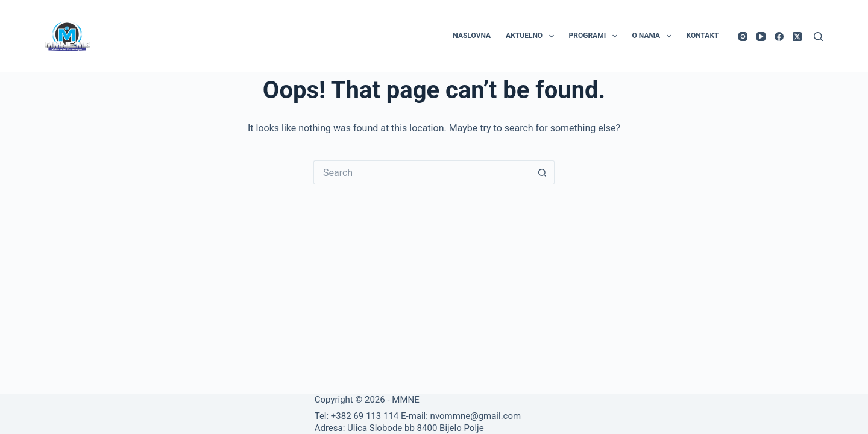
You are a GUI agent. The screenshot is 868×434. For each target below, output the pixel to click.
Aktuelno (532, 36)
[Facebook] (779, 36)
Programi (596, 36)
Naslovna (472, 36)
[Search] (818, 36)
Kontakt (703, 36)
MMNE (405, 400)
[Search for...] (422, 172)
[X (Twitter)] (797, 36)
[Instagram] (743, 36)
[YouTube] (761, 36)
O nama (654, 36)
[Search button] (542, 172)
